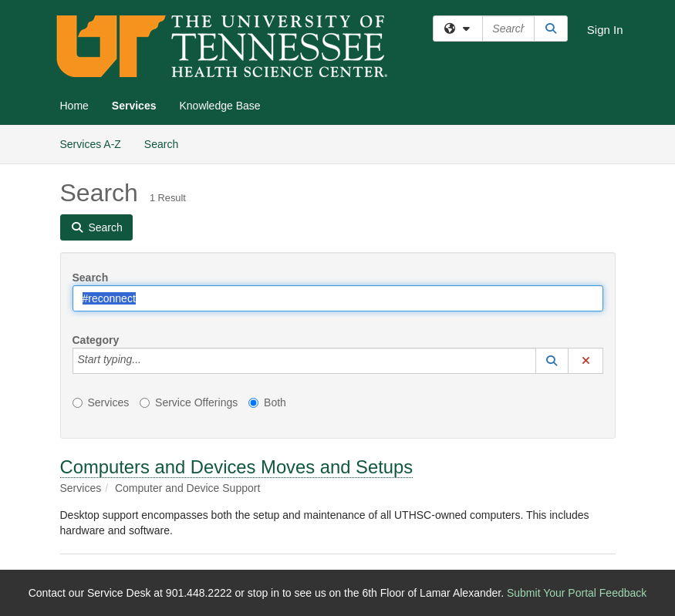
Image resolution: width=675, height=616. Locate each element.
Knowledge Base (219, 106)
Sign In (605, 30)
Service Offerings (189, 402)
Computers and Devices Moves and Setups (237, 467)
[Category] (150, 361)
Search (167, 143)
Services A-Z (91, 144)
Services (134, 106)
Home (74, 106)
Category (96, 340)
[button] (552, 361)
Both (267, 402)
